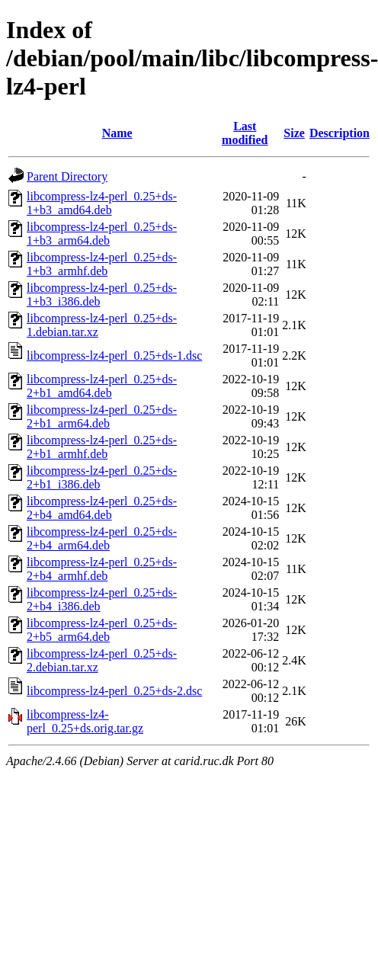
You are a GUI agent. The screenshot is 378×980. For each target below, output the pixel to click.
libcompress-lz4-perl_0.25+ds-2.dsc (114, 691)
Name (117, 133)
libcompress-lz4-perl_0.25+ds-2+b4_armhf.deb (102, 569)
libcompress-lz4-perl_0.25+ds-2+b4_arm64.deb (102, 538)
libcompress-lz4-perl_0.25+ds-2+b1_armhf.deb (102, 447)
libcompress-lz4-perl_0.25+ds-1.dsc (114, 355)
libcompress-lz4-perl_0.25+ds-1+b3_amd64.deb (102, 203)
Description (340, 133)
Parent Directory (67, 176)
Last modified (245, 133)
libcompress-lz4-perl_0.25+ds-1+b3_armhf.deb (102, 264)
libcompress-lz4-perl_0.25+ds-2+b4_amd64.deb (102, 508)
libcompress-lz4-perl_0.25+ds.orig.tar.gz (85, 721)
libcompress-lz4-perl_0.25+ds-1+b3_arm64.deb (102, 234)
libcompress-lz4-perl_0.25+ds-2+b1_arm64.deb (102, 416)
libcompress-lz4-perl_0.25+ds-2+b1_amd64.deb (102, 386)
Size (294, 133)
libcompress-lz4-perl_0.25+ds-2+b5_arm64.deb (102, 630)
